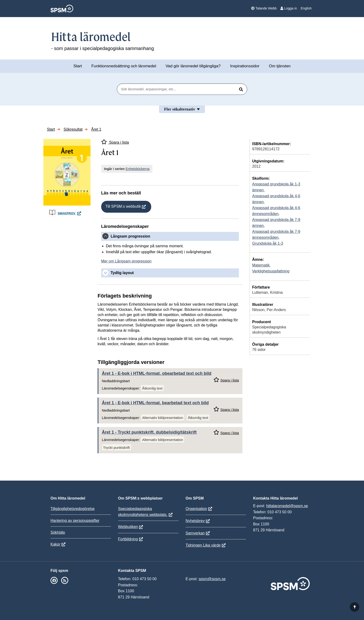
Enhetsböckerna (138, 169)
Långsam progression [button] (130, 236)
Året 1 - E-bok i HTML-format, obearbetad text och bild (157, 373)
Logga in (289, 8)
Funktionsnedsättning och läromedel (124, 66)
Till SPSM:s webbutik (123, 206)
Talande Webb (264, 8)
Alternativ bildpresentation (163, 418)
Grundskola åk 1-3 (268, 243)
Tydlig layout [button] (122, 273)
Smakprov (70, 213)
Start (78, 66)
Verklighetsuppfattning (271, 271)
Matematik (261, 265)
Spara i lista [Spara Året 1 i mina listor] (115, 142)
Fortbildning (128, 539)
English (306, 8)
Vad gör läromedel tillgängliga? (193, 66)
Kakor (55, 544)
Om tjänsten (280, 66)
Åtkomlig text (152, 388)
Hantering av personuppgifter (75, 521)
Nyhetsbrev (195, 521)
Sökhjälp (58, 532)
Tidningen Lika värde (203, 545)
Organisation (196, 509)
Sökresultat (73, 129)
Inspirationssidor (245, 66)
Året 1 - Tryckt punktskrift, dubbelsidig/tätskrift (149, 432)
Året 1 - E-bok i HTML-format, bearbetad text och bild (155, 403)
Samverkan (195, 533)
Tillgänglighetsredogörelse (73, 509)
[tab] (170, 236)
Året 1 (96, 129)
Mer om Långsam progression (126, 261)
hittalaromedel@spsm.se (287, 506)
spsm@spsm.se (212, 579)
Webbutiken (128, 527)
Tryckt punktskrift (116, 448)
